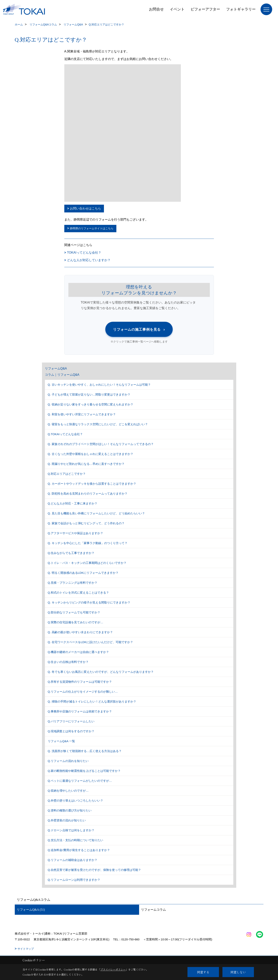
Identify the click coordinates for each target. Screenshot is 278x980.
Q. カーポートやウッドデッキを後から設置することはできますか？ (92, 484)
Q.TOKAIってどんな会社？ (65, 434)
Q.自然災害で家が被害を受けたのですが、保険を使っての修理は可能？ (95, 870)
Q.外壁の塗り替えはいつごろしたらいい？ (76, 800)
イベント (177, 9)
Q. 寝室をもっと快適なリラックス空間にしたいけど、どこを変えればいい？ (98, 424)
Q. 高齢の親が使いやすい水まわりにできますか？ (80, 632)
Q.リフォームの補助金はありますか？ (73, 860)
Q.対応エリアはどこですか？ (67, 474)
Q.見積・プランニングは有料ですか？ (73, 583)
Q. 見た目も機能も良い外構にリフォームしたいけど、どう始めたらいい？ (96, 513)
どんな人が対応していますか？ (89, 260)
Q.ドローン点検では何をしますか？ (71, 830)
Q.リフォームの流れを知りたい (68, 761)
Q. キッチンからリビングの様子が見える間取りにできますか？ (89, 602)
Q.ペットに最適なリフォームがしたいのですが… (80, 781)
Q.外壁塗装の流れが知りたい (67, 820)
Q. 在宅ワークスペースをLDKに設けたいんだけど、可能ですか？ (90, 642)
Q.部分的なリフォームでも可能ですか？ (74, 612)
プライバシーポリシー (113, 969)
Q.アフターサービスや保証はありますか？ (76, 533)
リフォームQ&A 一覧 (61, 741)
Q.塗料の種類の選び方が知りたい (70, 810)
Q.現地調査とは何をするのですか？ (71, 731)
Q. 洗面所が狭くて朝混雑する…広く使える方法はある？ (85, 751)
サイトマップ (26, 949)
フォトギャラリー (241, 9)
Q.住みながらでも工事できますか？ (71, 553)
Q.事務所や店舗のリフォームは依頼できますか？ (80, 711)
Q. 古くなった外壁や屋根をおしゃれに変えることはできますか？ (91, 454)
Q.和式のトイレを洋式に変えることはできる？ (78, 593)
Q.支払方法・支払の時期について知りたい (76, 840)
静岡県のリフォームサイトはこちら (92, 228)
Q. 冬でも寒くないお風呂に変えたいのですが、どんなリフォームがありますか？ (101, 672)
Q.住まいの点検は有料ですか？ (68, 662)
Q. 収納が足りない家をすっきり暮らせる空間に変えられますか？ (91, 404)
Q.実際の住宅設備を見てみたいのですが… (76, 622)
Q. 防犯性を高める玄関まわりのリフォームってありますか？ (88, 493)
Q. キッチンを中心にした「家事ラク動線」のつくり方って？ (88, 543)
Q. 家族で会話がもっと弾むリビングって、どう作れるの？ (86, 523)
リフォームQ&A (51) (31, 910)
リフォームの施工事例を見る (139, 329)
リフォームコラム (153, 910)
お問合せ (156, 9)
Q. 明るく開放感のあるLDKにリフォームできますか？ (83, 573)
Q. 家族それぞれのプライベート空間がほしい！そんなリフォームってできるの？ (101, 444)
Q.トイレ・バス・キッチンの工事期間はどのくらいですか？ (87, 563)
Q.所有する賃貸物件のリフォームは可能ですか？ (80, 682)
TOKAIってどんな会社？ (84, 253)
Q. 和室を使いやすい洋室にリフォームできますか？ (82, 414)
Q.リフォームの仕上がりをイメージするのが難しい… (83, 692)
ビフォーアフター (205, 9)
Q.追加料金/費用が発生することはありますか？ (79, 850)
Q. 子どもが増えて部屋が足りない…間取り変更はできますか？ (89, 394)
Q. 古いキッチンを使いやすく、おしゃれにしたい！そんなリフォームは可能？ (99, 385)
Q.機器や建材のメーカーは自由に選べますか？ (78, 652)
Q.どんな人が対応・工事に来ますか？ (73, 503)
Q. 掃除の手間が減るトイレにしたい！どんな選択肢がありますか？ (92, 701)
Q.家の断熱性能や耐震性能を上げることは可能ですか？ (84, 771)
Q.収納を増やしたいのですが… (68, 791)
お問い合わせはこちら (85, 208)
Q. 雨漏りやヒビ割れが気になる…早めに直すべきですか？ (86, 464)
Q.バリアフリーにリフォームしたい (71, 721)
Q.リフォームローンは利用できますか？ (74, 880)
